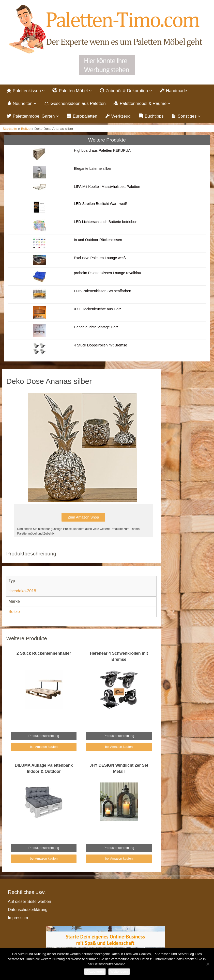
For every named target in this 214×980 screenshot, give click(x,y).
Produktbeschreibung (44, 736)
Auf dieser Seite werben (29, 901)
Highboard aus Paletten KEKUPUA (102, 150)
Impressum (18, 918)
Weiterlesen (119, 971)
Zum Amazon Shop (83, 517)
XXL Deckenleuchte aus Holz (98, 309)
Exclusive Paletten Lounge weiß (100, 258)
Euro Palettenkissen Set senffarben (103, 291)
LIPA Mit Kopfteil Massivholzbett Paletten (107, 187)
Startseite (10, 129)
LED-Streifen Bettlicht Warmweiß (101, 204)
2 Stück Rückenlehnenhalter (44, 653)
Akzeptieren (95, 971)
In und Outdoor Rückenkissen (98, 240)
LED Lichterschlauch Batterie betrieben (106, 222)
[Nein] (208, 964)
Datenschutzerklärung (28, 910)
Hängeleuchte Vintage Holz (96, 327)
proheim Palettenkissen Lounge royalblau (108, 273)
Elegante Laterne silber (93, 169)
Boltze (26, 129)
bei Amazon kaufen (44, 747)
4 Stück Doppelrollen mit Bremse (101, 345)
